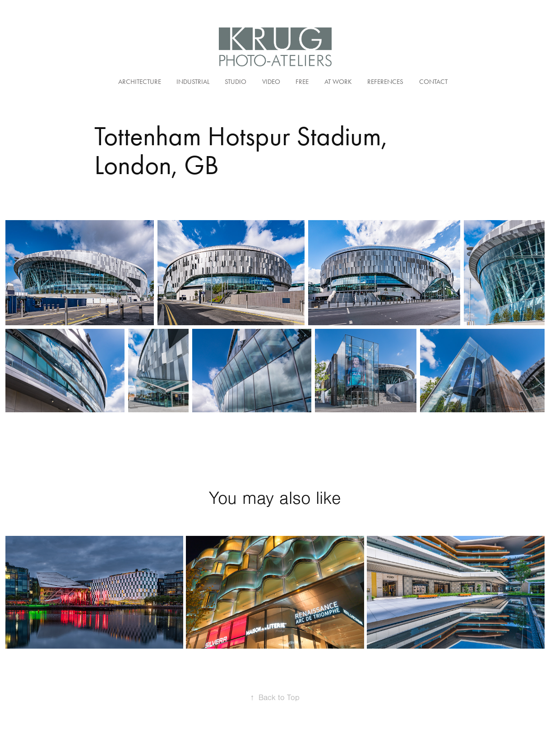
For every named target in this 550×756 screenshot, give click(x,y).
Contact (433, 82)
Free (302, 82)
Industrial (193, 82)
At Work (338, 82)
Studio (236, 82)
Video (271, 82)
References (385, 82)
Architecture (140, 82)
